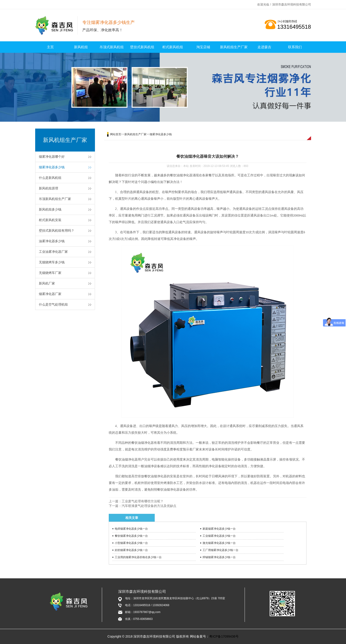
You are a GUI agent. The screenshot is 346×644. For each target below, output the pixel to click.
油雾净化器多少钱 (52, 241)
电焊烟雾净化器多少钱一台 (131, 529)
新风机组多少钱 (50, 209)
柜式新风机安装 (50, 220)
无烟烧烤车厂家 (50, 273)
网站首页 (116, 134)
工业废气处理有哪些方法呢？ (143, 501)
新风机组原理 (49, 188)
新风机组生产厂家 (234, 47)
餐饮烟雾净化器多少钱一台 (131, 536)
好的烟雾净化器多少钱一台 (131, 550)
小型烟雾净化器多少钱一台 (131, 543)
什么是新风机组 (50, 178)
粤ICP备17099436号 (224, 636)
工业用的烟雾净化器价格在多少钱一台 (138, 557)
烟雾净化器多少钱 (52, 167)
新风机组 (81, 47)
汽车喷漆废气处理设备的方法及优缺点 (149, 506)
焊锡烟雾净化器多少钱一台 (219, 557)
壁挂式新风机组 (142, 47)
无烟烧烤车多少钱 (52, 262)
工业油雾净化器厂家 (53, 252)
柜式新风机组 (173, 47)
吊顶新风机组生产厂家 (55, 199)
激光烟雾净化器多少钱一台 (219, 543)
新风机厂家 (47, 283)
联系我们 (295, 47)
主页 (50, 47)
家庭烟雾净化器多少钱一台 (219, 529)
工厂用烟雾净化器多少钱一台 (220, 550)
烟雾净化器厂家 (50, 294)
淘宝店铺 (203, 47)
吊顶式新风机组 (112, 47)
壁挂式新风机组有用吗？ (57, 231)
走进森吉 (264, 47)
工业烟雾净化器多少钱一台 (219, 536)
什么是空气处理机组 (53, 304)
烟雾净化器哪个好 (52, 157)
